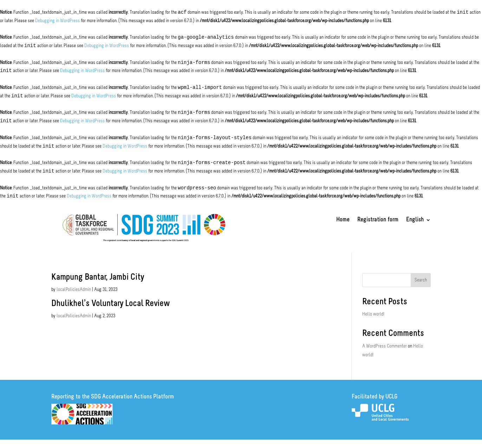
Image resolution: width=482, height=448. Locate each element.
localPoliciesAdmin (74, 290)
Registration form (378, 220)
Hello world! (373, 314)
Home (343, 220)
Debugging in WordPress (57, 21)
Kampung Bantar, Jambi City (98, 277)
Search (421, 280)
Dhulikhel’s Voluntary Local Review (110, 304)
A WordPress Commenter (385, 346)
